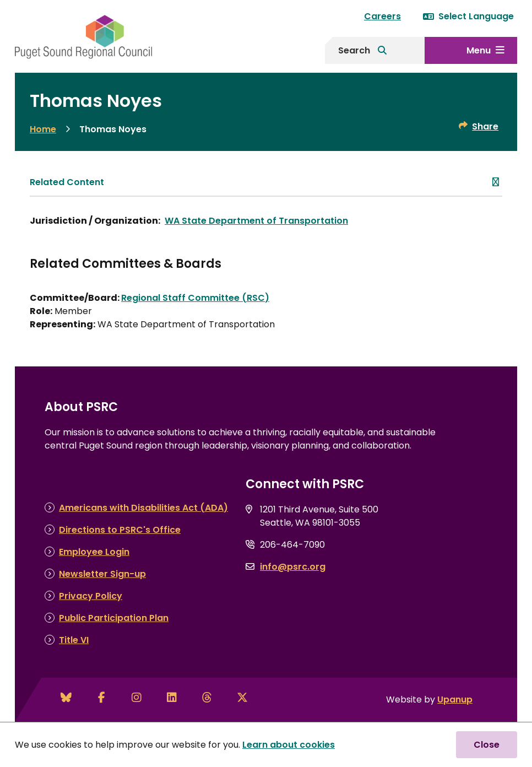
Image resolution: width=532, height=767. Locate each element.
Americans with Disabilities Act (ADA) (143, 508)
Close (487, 745)
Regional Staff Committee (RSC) (195, 298)
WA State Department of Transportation (256, 221)
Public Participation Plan (114, 618)
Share (485, 126)
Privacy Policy (91, 596)
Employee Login (94, 552)
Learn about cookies (289, 745)
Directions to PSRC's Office (120, 530)
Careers (382, 16)
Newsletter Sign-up (102, 574)
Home (43, 129)
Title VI (74, 640)
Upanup (455, 700)
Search (354, 50)
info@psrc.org (293, 567)
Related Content (67, 182)
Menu (479, 50)
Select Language (468, 16)
